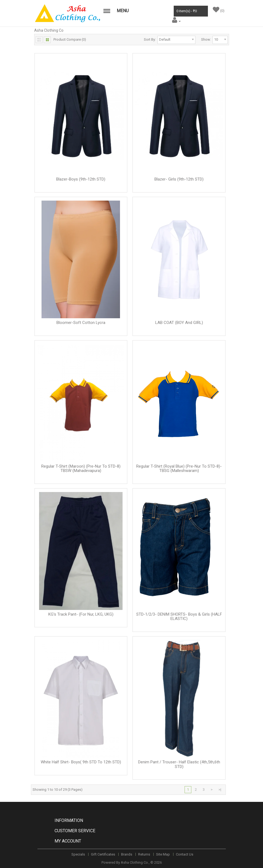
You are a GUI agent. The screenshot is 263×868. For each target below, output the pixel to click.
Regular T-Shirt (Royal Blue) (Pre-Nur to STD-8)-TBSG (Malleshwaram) (179, 469)
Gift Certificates (103, 854)
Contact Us (185, 854)
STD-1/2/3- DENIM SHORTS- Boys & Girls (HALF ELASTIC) (179, 617)
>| (220, 790)
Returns (144, 854)
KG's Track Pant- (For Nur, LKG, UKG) (81, 614)
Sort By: (150, 39)
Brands (127, 854)
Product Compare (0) (70, 39)
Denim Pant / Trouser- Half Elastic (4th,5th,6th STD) (179, 764)
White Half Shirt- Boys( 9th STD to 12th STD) (81, 762)
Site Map (163, 854)
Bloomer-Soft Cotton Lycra (81, 323)
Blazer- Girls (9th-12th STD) (179, 179)
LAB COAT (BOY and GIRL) (179, 323)
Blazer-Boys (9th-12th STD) (81, 179)
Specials (78, 854)
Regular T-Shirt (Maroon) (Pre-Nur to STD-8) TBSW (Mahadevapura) (81, 469)
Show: (206, 39)
